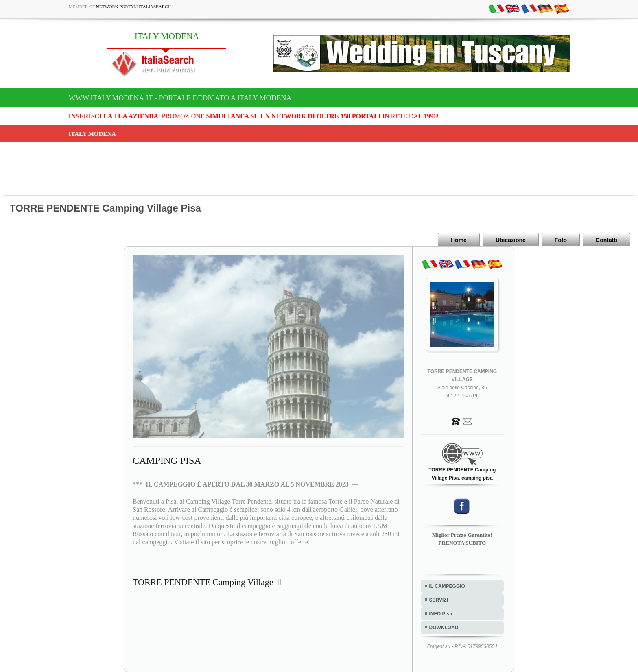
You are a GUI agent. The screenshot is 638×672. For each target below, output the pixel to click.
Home (459, 240)
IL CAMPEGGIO (447, 586)
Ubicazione (511, 240)
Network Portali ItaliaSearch (134, 7)
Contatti (606, 240)
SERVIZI (439, 600)
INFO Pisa (441, 614)
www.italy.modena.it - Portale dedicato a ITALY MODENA (180, 98)
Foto (561, 240)
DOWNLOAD (444, 628)
